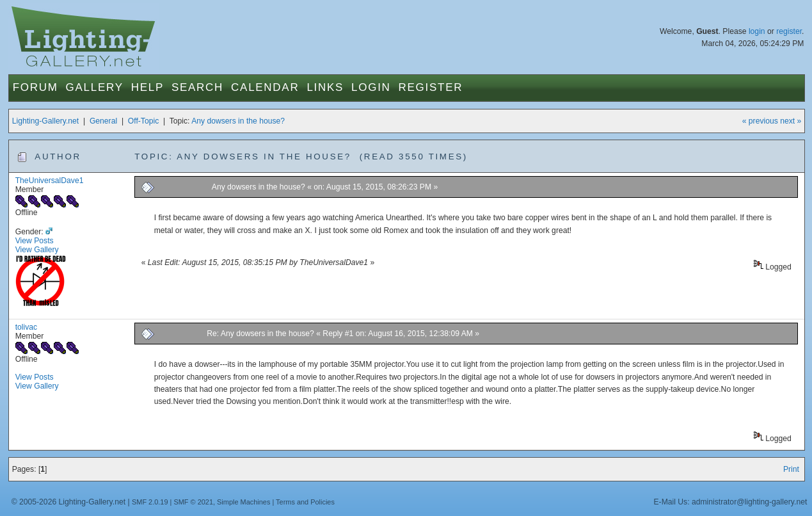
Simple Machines (243, 502)
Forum (36, 87)
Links (325, 87)
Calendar (265, 87)
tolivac (26, 327)
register (789, 31)
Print (791, 469)
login (757, 31)
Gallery (95, 87)
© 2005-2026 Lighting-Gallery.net (68, 502)
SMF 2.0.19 (150, 502)
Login (371, 87)
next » (791, 121)
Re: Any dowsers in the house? (261, 334)
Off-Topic (143, 121)
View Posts (35, 241)
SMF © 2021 (193, 502)
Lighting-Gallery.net (46, 121)
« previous (760, 121)
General (103, 121)
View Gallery (37, 250)
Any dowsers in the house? (238, 121)
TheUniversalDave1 (50, 181)
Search (197, 87)
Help (147, 87)
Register (431, 87)
